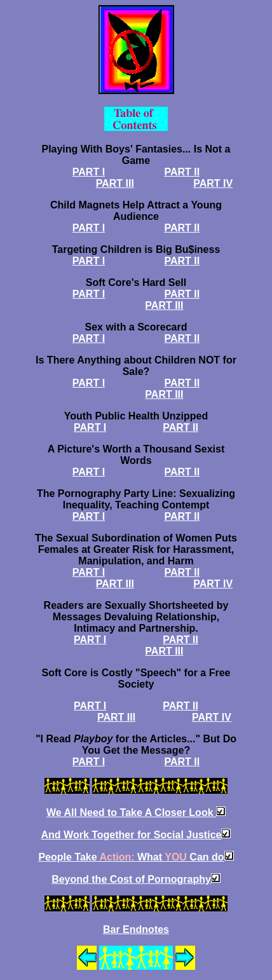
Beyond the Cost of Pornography (131, 879)
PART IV (213, 183)
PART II (182, 172)
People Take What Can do (131, 857)
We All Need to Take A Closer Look (131, 813)
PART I (89, 172)
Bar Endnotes (136, 929)
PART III (115, 183)
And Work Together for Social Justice (132, 835)
